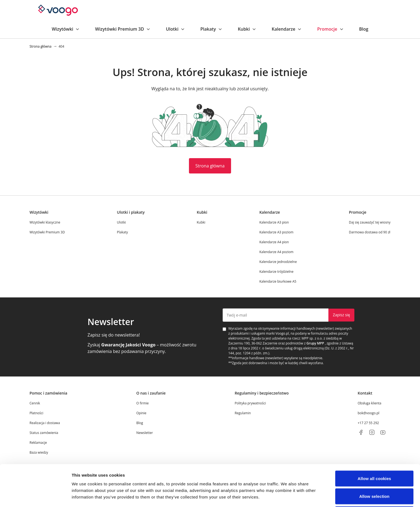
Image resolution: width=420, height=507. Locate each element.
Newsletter (145, 433)
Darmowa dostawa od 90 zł (370, 232)
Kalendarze (287, 29)
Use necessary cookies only (374, 372)
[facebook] (361, 432)
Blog (364, 29)
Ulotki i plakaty (131, 212)
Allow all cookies (374, 336)
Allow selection (374, 354)
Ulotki (176, 29)
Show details (287, 393)
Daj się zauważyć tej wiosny (370, 222)
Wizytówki (66, 29)
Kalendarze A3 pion (274, 222)
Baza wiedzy (39, 452)
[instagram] (372, 432)
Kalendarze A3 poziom (276, 232)
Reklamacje (38, 443)
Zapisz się (341, 315)
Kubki (247, 29)
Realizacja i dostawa (45, 423)
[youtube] (383, 432)
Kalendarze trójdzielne (276, 272)
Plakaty (212, 29)
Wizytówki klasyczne (45, 222)
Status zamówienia (44, 433)
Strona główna (210, 166)
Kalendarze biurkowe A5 (278, 281)
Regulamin (243, 413)
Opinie (141, 413)
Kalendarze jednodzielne (278, 262)
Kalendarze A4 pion (274, 242)
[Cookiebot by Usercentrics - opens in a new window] (35, 393)
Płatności (36, 413)
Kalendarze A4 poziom (276, 252)
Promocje (330, 29)
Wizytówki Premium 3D (123, 29)
